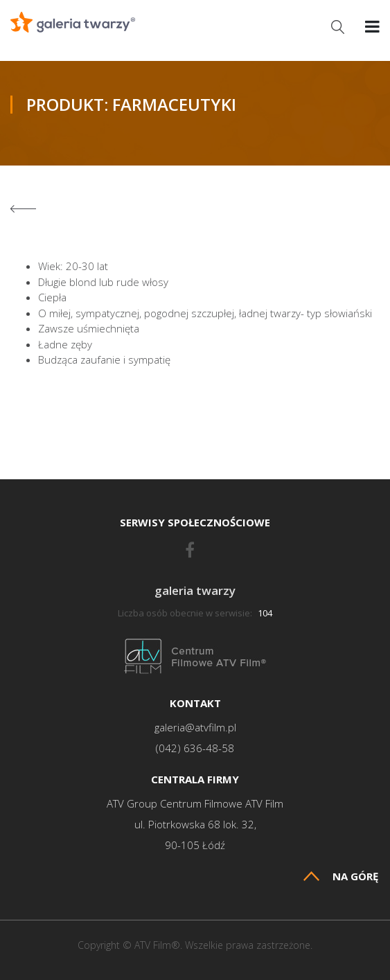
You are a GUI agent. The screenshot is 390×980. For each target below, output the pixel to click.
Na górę (341, 876)
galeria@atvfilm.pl (195, 728)
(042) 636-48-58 (195, 748)
